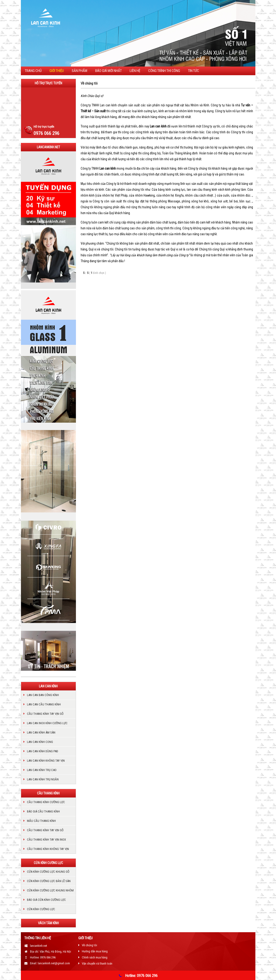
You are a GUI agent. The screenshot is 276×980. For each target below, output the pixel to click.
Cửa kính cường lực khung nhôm (50, 890)
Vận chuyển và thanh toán (97, 963)
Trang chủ (33, 71)
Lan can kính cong (40, 742)
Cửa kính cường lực (41, 909)
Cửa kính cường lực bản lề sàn (49, 881)
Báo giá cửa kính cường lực (46, 900)
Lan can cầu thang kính (44, 704)
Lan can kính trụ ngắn (43, 779)
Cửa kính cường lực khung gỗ (48, 872)
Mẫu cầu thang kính (41, 821)
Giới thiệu (57, 71)
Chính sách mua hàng (95, 957)
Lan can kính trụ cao (42, 770)
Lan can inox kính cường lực (47, 723)
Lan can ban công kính (43, 695)
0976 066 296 (46, 133)
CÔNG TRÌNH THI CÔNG (164, 71)
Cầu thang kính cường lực (46, 802)
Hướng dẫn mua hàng (95, 951)
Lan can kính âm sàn (41, 732)
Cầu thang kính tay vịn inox (46, 840)
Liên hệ (135, 71)
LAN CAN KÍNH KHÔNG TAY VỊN (46, 761)
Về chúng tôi (89, 945)
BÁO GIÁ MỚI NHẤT (108, 71)
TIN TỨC (194, 71)
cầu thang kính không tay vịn (48, 849)
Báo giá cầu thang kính (43, 811)
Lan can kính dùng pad (43, 751)
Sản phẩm (79, 71)
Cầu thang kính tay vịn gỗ (45, 714)
